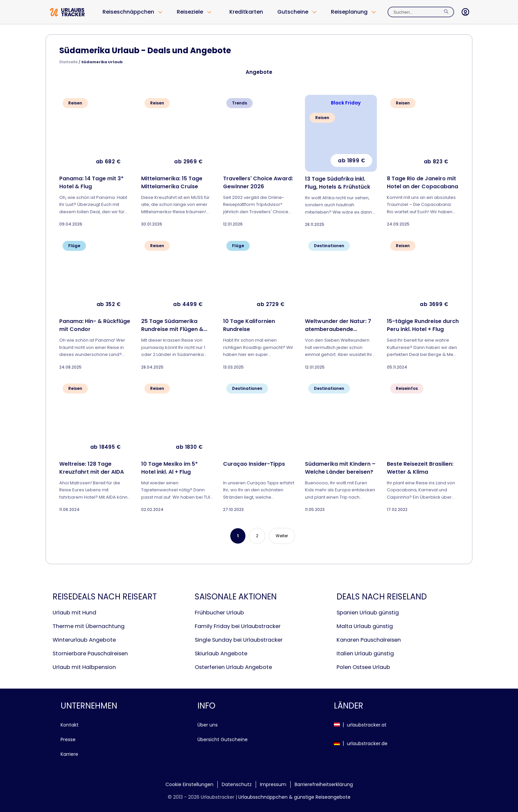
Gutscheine (293, 12)
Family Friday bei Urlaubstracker (238, 626)
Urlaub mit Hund (74, 613)
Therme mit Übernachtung (89, 626)
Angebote (259, 72)
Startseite (68, 62)
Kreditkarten (246, 12)
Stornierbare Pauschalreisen (90, 653)
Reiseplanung (349, 12)
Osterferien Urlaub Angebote (233, 667)
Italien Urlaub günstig (365, 653)
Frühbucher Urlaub (219, 613)
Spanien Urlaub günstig (368, 613)
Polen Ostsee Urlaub (363, 667)
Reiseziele (190, 12)
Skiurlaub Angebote (221, 653)
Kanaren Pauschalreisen (369, 640)
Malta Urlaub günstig (365, 626)
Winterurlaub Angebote (84, 640)
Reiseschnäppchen (128, 12)
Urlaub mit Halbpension (84, 667)
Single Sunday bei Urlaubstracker (239, 640)
